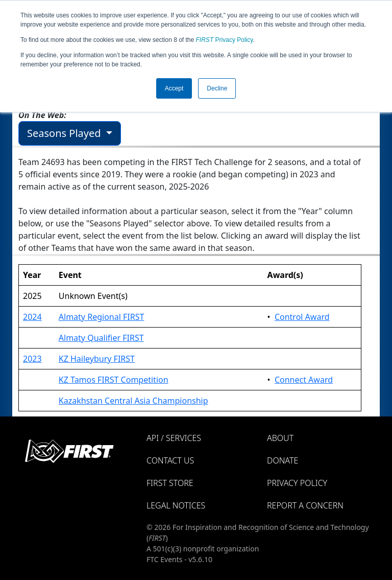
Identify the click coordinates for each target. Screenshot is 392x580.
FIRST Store (170, 483)
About (280, 438)
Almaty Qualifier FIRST (101, 338)
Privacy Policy (225, 40)
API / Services (174, 438)
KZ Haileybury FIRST (97, 359)
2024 (32, 317)
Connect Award (304, 380)
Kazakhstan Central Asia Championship (133, 401)
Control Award (302, 317)
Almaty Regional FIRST (102, 317)
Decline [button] (217, 88)
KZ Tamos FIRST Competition (114, 380)
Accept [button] (174, 88)
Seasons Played (65, 133)
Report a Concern (305, 505)
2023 (32, 359)
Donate (283, 460)
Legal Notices (176, 505)
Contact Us (170, 460)
